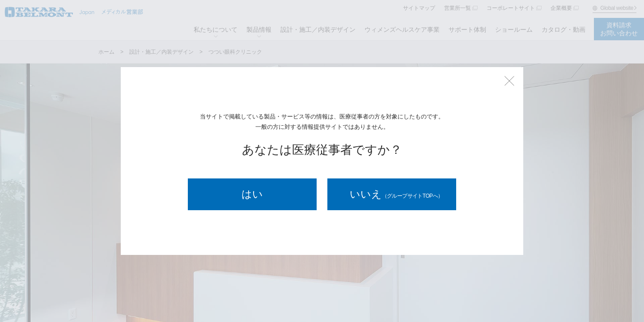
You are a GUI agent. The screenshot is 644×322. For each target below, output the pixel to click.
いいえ (396, 194)
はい (252, 194)
